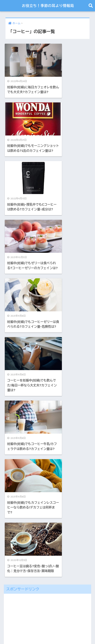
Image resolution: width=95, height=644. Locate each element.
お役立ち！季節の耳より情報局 (48, 6)
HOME (48, 628)
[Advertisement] (47, 359)
